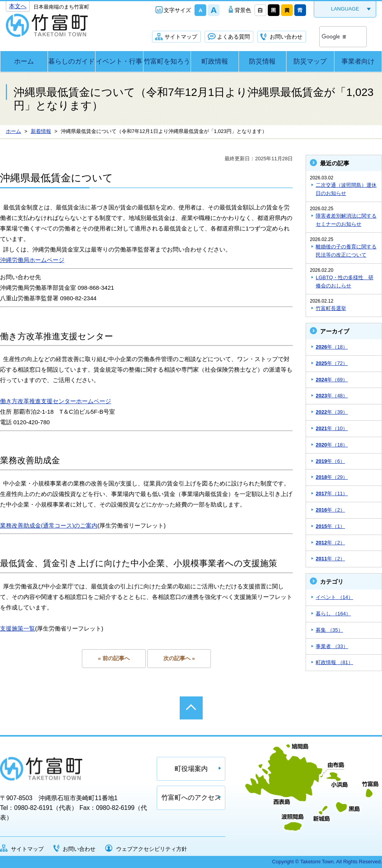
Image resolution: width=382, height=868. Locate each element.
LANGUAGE (345, 9)
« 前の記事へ (114, 658)
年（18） (332, 347)
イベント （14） (334, 597)
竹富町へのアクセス (191, 798)
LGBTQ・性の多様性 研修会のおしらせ (345, 282)
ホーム (24, 61)
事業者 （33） (332, 646)
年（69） (332, 380)
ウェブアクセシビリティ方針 (152, 849)
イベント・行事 (119, 61)
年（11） (332, 493)
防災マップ (310, 61)
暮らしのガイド (72, 61)
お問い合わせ (286, 37)
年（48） (332, 396)
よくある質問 (233, 37)
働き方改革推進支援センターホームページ (56, 401)
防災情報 (262, 61)
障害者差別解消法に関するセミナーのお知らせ (346, 220)
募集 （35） (329, 630)
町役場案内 (191, 769)
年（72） (332, 363)
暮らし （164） (333, 614)
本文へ (18, 6)
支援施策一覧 (18, 628)
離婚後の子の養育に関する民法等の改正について (346, 251)
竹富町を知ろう (167, 61)
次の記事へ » (179, 658)
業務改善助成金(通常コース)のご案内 (49, 525)
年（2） (330, 510)
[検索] (334, 37)
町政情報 (215, 61)
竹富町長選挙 (331, 308)
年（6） (330, 461)
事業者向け (358, 61)
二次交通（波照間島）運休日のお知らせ (346, 189)
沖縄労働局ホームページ (32, 260)
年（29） (332, 477)
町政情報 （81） (334, 662)
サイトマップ (181, 37)
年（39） (332, 412)
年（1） (330, 526)
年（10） (332, 428)
